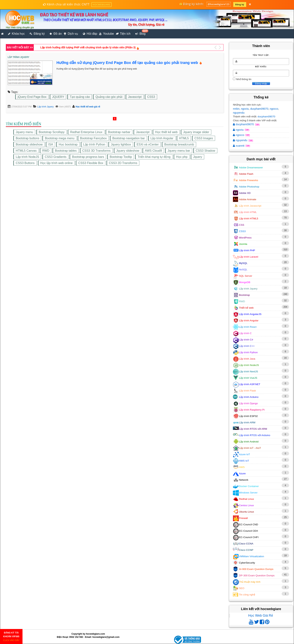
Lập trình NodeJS (27, 157)
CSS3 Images (204, 138)
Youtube (106, 34)
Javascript (135, 97)
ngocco (274, 109)
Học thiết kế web (166, 132)
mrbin (236, 109)
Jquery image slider (196, 132)
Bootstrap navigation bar (129, 138)
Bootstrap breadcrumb (179, 144)
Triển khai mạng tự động (154, 157)
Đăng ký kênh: (192, 4)
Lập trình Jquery (45, 107)
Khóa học (16, 34)
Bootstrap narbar (119, 132)
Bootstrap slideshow (29, 144)
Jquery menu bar (179, 151)
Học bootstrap (68, 144)
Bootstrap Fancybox (93, 138)
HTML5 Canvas (26, 151)
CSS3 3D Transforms (96, 151)
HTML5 (184, 138)
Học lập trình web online (57, 163)
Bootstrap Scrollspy (52, 132)
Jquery (198, 157)
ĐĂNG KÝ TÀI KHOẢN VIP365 (11, 637)
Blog (141, 33)
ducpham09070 (259, 109)
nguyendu (239, 113)
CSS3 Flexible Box (91, 163)
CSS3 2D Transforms (123, 163)
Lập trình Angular (162, 138)
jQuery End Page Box (32, 97)
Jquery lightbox (121, 144)
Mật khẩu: (261, 67)
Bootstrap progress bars (88, 157)
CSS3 (151, 97)
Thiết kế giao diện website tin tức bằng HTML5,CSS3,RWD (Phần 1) (82, 47)
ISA (51, 144)
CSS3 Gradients (56, 157)
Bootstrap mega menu (60, 138)
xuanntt (239, 146)
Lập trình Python (94, 144)
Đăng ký (240, 4)
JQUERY (58, 97)
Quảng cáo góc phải (109, 97)
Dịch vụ (71, 34)
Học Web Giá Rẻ (261, 616)
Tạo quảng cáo (80, 97)
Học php (182, 157)
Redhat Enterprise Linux (86, 132)
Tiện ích (123, 34)
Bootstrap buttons (27, 138)
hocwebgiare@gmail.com (106, 637)
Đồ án (56, 34)
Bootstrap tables (66, 151)
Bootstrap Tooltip (121, 157)
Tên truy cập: (261, 55)
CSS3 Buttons (25, 163)
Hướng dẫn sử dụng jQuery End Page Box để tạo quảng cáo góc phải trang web (127, 63)
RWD (46, 151)
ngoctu (245, 109)
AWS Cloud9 (153, 151)
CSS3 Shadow (205, 151)
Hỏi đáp (90, 34)
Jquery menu (24, 132)
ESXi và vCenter (148, 144)
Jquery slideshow (128, 151)
